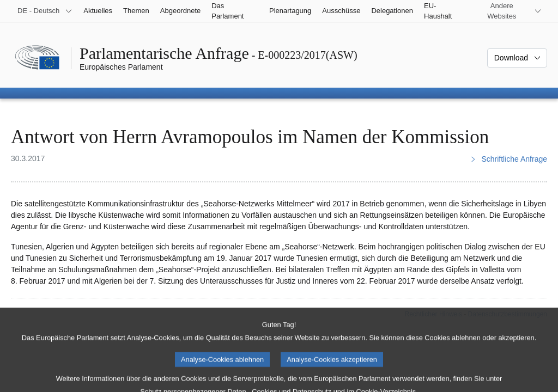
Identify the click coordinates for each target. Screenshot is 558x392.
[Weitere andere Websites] (508, 11)
